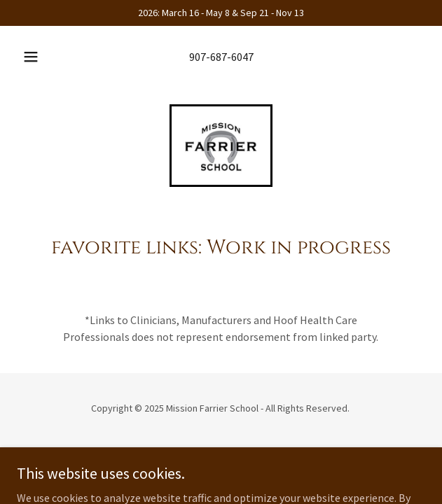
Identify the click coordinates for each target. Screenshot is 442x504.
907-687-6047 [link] (221, 57)
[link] (221, 146)
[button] (36, 57)
